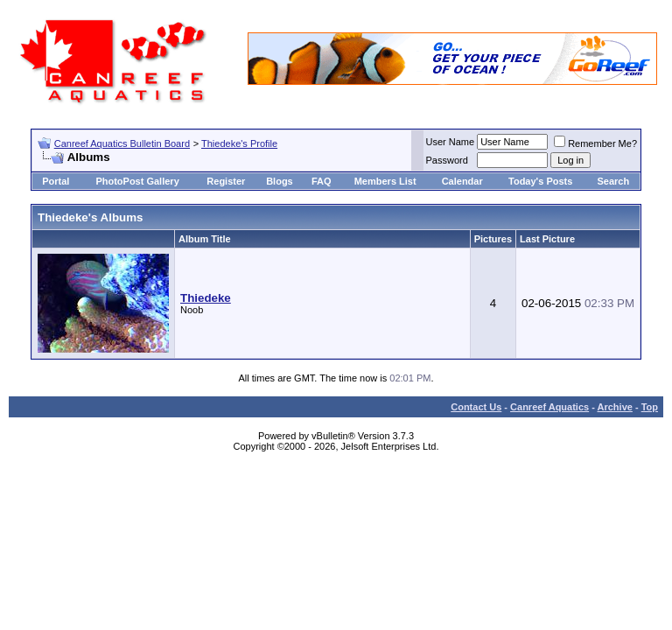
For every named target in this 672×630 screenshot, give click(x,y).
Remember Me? (595, 143)
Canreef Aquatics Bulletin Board (122, 143)
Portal (56, 181)
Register (226, 181)
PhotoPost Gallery (137, 181)
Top (650, 407)
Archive (615, 407)
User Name (451, 142)
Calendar (462, 181)
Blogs (280, 181)
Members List (385, 181)
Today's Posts (540, 181)
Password (447, 160)
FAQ (322, 181)
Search (613, 181)
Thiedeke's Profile (239, 143)
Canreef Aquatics (549, 407)
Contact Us (476, 407)
